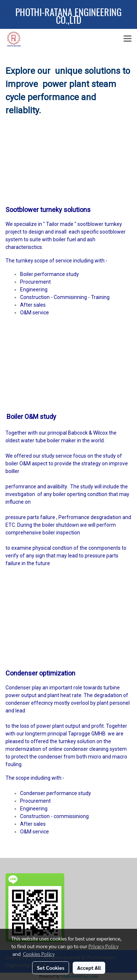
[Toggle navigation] (128, 39)
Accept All (89, 968)
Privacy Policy (103, 946)
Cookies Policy (39, 954)
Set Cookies (51, 968)
